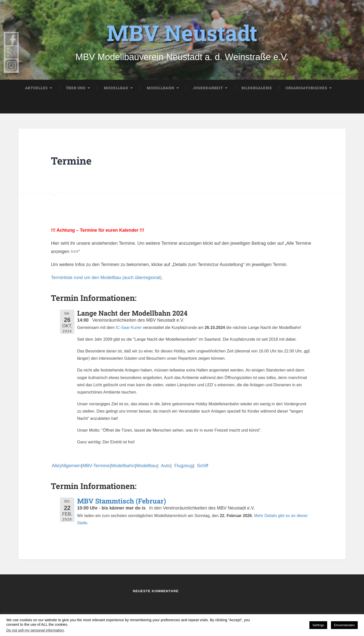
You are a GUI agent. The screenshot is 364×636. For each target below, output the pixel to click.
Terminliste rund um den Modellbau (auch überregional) (106, 278)
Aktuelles (36, 88)
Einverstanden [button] (344, 625)
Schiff (202, 466)
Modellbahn (161, 88)
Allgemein (71, 466)
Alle (55, 466)
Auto (164, 466)
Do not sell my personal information (35, 630)
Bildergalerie (257, 88)
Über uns (76, 88)
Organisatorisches (306, 88)
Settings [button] (318, 625)
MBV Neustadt (182, 32)
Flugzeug (182, 466)
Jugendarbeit (208, 88)
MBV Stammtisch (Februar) (122, 501)
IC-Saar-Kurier (129, 327)
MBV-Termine (96, 466)
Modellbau (116, 88)
